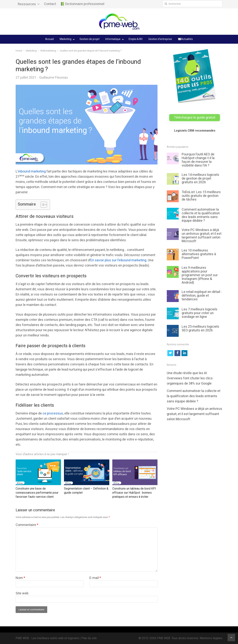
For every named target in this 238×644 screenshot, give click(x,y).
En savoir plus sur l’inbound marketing (118, 260)
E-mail (95, 578)
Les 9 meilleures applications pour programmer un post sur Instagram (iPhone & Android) (200, 275)
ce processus (53, 413)
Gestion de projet (90, 39)
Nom (20, 578)
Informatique (113, 39)
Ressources (27, 4)
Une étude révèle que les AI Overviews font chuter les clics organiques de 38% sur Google (190, 378)
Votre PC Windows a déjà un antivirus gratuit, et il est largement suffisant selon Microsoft (202, 236)
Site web (22, 593)
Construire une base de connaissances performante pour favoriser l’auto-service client (37, 493)
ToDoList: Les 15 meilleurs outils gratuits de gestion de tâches (201, 196)
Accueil (49, 39)
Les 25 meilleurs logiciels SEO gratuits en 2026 (200, 329)
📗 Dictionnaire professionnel (82, 4)
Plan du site (89, 638)
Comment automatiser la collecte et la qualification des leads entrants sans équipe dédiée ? (201, 215)
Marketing (66, 39)
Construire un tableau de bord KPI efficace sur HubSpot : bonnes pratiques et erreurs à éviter (134, 493)
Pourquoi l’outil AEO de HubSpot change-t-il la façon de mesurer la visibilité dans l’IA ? (198, 160)
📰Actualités (185, 39)
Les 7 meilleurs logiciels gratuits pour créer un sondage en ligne (200, 313)
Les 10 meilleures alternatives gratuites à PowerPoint (199, 254)
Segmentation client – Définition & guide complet (86, 491)
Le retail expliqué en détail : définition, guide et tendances (202, 296)
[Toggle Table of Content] (42, 205)
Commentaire (27, 525)
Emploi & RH (136, 39)
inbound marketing (32, 171)
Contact (50, 4)
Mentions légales (211, 638)
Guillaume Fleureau (54, 78)
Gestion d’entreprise (160, 39)
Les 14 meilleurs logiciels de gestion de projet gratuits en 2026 (200, 179)
